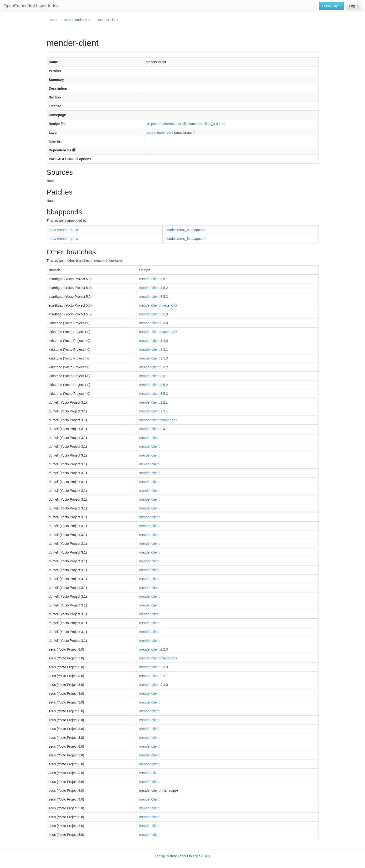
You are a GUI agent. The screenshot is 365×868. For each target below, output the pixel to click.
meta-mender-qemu (64, 239)
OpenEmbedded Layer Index (31, 6)
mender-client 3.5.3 (154, 297)
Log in (354, 6)
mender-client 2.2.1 (154, 402)
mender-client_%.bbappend (185, 230)
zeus (54, 20)
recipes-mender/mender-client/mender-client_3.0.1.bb (186, 124)
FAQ (207, 856)
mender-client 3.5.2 (154, 288)
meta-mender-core (78, 20)
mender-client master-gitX (158, 305)
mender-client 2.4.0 (154, 685)
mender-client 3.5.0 (154, 314)
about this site (190, 856)
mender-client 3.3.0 (154, 323)
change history (166, 856)
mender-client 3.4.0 (154, 341)
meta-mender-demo (64, 230)
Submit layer (331, 6)
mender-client (149, 438)
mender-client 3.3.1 (154, 349)
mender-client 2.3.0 (154, 667)
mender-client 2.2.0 (154, 649)
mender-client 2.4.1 (154, 429)
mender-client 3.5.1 (154, 279)
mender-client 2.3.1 (154, 411)
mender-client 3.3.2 (154, 367)
